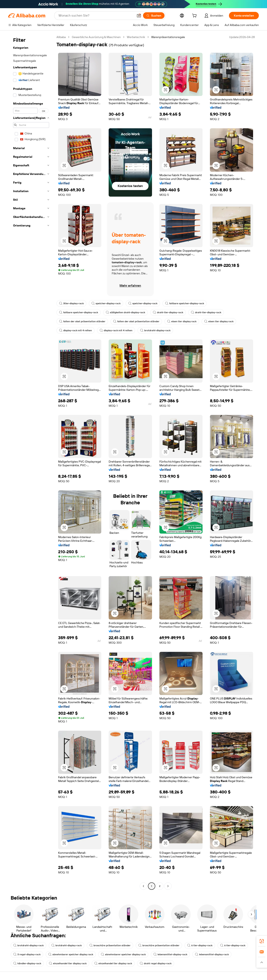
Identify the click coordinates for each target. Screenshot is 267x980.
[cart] (195, 16)
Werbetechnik (136, 37)
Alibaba (61, 37)
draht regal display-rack (156, 963)
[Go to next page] (168, 886)
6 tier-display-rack (200, 945)
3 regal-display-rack (27, 954)
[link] (262, 941)
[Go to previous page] (143, 886)
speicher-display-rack (106, 303)
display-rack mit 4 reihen (75, 330)
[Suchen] (154, 16)
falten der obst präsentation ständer (82, 321)
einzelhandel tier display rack (68, 963)
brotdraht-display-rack (155, 330)
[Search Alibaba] (96, 16)
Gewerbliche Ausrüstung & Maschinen (96, 37)
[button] (139, 16)
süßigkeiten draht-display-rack (125, 312)
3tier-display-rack (71, 303)
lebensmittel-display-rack (170, 954)
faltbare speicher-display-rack (185, 303)
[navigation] (31, 462)
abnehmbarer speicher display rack (71, 954)
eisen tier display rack (182, 321)
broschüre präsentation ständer (110, 945)
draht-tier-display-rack (168, 312)
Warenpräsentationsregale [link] (168, 37)
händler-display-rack (27, 963)
